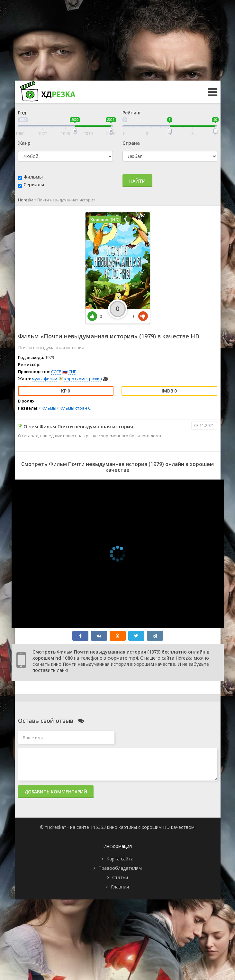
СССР (56, 372)
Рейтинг (132, 113)
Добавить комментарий (56, 792)
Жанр (24, 143)
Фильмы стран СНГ (76, 408)
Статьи (120, 877)
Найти (137, 181)
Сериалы (34, 184)
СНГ (72, 372)
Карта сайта (120, 859)
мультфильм (45, 379)
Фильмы (33, 177)
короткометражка (83, 379)
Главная (120, 887)
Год (22, 113)
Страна (131, 143)
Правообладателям (120, 868)
